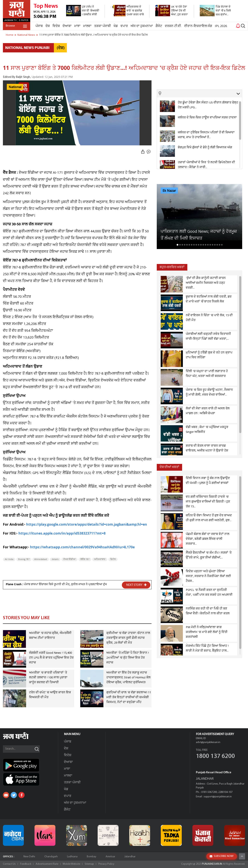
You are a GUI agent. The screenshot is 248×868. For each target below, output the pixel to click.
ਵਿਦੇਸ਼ (56, 26)
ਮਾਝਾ (77, 26)
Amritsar (110, 857)
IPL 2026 (221, 26)
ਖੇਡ (116, 26)
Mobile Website (71, 864)
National (15, 87)
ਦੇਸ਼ (48, 26)
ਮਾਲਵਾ (87, 26)
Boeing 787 (24, 559)
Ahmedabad (41, 559)
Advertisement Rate (47, 864)
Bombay (92, 857)
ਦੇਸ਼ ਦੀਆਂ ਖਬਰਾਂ (169, 467)
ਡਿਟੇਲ (113, 559)
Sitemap (89, 864)
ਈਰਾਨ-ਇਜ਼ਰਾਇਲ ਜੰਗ (198, 26)
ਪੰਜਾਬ (39, 26)
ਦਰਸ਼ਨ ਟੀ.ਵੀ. (173, 26)
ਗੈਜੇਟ (159, 26)
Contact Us (9, 864)
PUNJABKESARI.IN (212, 864)
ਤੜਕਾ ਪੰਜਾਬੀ (102, 26)
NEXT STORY (136, 585)
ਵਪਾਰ (124, 26)
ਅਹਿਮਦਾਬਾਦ (100, 559)
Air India (9, 559)
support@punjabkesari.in (218, 797)
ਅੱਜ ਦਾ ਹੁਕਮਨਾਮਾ (142, 26)
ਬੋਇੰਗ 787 (85, 559)
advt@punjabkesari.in (208, 742)
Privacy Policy (106, 864)
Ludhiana (72, 857)
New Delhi (29, 857)
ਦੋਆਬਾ (67, 26)
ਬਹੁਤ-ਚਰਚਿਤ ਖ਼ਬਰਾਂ (172, 267)
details (55, 559)
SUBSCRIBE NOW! (222, 856)
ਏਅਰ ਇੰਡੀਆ (69, 559)
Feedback (26, 864)
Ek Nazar (169, 191)
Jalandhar (130, 857)
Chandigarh (51, 857)
